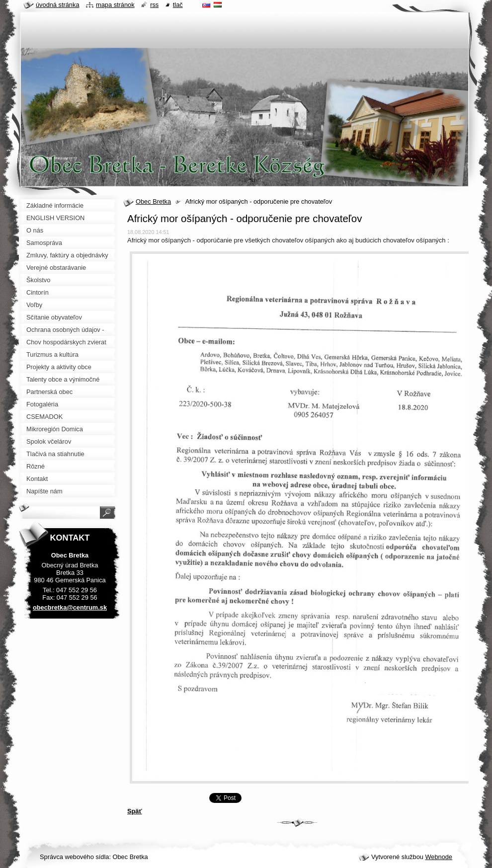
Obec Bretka (153, 201)
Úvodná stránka (58, 5)
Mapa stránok (115, 5)
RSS (154, 5)
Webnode (439, 857)
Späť (135, 811)
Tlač (178, 5)
